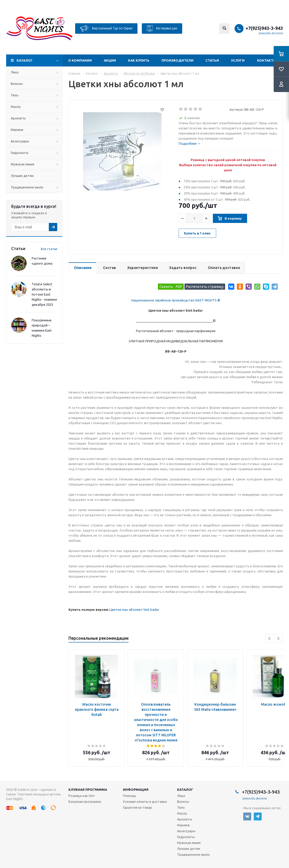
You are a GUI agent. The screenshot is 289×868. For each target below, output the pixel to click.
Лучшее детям (22, 176)
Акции (110, 60)
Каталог (25, 60)
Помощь (130, 796)
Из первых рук (162, 29)
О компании (80, 60)
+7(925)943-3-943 (264, 28)
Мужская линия (22, 164)
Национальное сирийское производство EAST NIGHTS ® (176, 300)
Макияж (17, 130)
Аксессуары (20, 141)
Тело (15, 95)
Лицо (15, 72)
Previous (270, 639)
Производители (177, 60)
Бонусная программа (85, 802)
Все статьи (49, 249)
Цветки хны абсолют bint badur (134, 610)
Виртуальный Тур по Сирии (106, 29)
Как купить (139, 60)
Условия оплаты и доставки (145, 802)
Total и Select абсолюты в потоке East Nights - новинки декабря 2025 (44, 294)
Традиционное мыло (27, 187)
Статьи (212, 60)
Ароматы (18, 118)
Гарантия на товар (137, 807)
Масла (16, 107)
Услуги (238, 60)
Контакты (267, 60)
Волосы (17, 84)
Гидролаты (20, 153)
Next (278, 639)
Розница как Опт (82, 796)
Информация (136, 790)
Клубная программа (88, 790)
